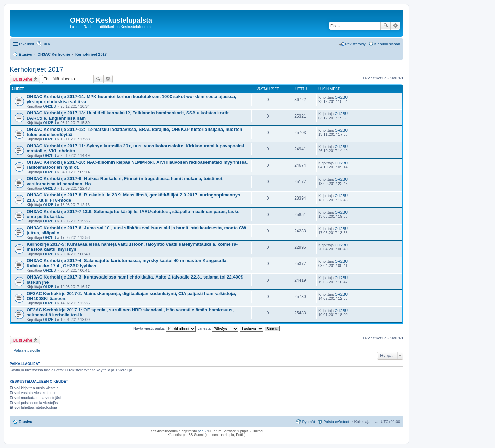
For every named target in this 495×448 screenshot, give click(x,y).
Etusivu (26, 422)
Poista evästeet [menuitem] (336, 422)
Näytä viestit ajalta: (164, 328)
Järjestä (218, 328)
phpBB (203, 431)
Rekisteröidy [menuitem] (355, 44)
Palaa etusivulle (27, 350)
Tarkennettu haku (395, 26)
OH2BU (50, 106)
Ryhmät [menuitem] (308, 422)
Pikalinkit (26, 44)
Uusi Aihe (23, 79)
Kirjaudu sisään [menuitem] (387, 44)
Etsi (386, 26)
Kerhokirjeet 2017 (36, 69)
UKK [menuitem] (46, 44)
